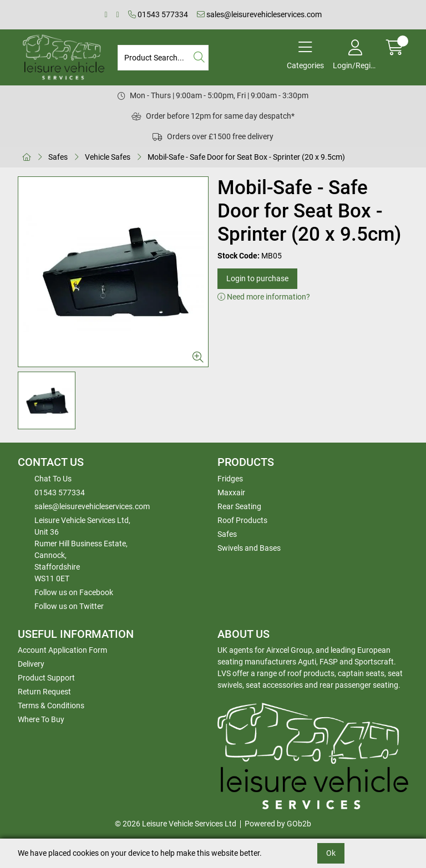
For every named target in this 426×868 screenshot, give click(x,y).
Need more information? (264, 297)
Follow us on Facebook (74, 592)
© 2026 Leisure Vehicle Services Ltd (176, 824)
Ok (331, 853)
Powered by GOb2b (278, 824)
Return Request (44, 692)
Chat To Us (53, 479)
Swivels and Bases (249, 548)
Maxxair (231, 493)
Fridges (230, 479)
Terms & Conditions (51, 705)
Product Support (46, 678)
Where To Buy (41, 719)
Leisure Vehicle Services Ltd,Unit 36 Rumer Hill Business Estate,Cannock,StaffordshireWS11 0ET (82, 549)
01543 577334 (158, 14)
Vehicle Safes (108, 157)
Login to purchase (257, 278)
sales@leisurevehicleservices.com (259, 14)
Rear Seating (239, 506)
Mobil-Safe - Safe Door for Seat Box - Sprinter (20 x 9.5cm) (246, 157)
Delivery (31, 664)
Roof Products (242, 520)
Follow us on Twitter (69, 606)
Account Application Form (62, 650)
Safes (58, 157)
